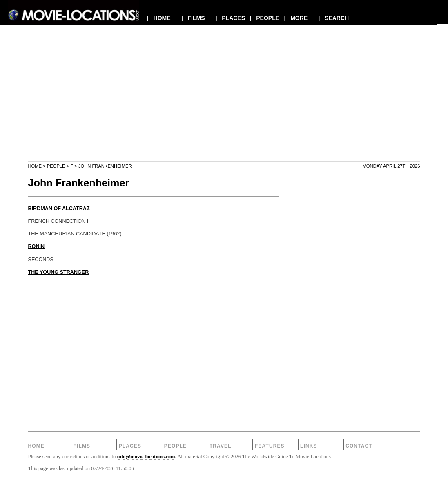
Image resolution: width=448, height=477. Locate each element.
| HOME (159, 18)
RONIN (37, 246)
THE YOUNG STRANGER (59, 272)
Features (270, 446)
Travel (221, 446)
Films (82, 446)
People (56, 166)
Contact (359, 446)
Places (130, 446)
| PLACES (230, 18)
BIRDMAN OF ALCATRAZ (59, 209)
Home (35, 166)
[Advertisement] (224, 104)
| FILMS (193, 18)
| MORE (296, 18)
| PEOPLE (265, 18)
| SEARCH (333, 18)
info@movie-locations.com (146, 457)
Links (309, 446)
